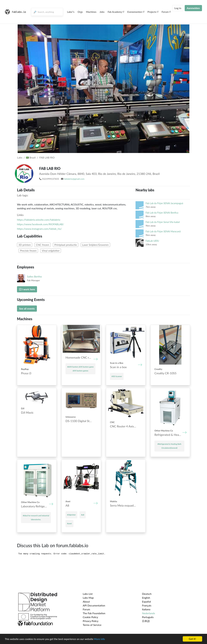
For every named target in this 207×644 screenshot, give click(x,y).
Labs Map (88, 598)
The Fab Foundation (94, 613)
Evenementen (136, 12)
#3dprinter (71, 515)
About (86, 602)
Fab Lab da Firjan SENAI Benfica (162, 213)
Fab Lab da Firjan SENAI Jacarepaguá (164, 203)
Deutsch (147, 594)
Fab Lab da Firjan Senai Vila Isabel (163, 222)
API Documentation (94, 605)
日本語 (146, 621)
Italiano (146, 609)
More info (99, 639)
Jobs (102, 12)
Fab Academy (116, 12)
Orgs (80, 12)
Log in (178, 8)
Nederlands (148, 613)
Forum (166, 12)
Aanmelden (193, 8)
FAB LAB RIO (47, 157)
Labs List (88, 594)
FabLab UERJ (152, 241)
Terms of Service (92, 625)
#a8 (83, 515)
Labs (20, 157)
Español (146, 602)
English (146, 598)
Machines (91, 12)
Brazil (31, 157)
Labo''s (71, 12)
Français (147, 605)
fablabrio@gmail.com (74, 179)
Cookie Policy (90, 617)
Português (148, 617)
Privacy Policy (91, 621)
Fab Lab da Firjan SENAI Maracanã (163, 231)
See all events (27, 308)
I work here (27, 289)
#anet (69, 523)
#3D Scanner (117, 376)
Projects (153, 12)
